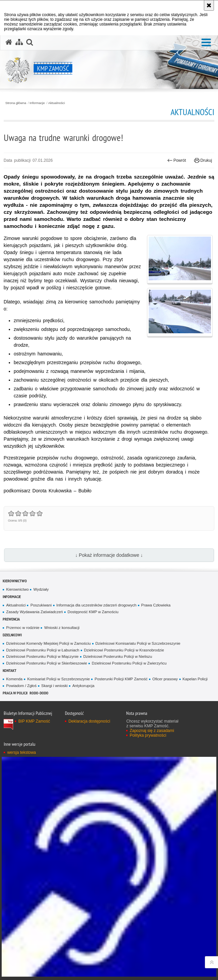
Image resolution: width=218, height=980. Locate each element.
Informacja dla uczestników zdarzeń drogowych (97, 605)
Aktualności (57, 103)
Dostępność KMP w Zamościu (93, 612)
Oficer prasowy (165, 679)
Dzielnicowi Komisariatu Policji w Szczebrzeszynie (138, 643)
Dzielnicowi (12, 635)
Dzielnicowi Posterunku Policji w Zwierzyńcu (129, 663)
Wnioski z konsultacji (62, 628)
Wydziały (41, 589)
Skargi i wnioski (54, 686)
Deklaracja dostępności (89, 721)
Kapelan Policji (195, 679)
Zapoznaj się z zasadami (152, 731)
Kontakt (10, 670)
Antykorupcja (83, 686)
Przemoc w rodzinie (23, 628)
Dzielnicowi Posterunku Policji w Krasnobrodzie (124, 650)
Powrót (177, 160)
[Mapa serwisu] (19, 42)
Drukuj (203, 160)
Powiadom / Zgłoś (21, 686)
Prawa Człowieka (156, 605)
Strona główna (16, 103)
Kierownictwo (15, 581)
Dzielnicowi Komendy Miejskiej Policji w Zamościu (48, 643)
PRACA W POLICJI (15, 693)
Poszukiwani (41, 605)
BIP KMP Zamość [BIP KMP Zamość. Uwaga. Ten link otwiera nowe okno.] (34, 721)
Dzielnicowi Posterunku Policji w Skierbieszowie (47, 663)
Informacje (37, 103)
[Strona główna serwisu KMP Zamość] (9, 42)
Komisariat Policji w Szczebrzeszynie (59, 679)
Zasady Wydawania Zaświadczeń (34, 612)
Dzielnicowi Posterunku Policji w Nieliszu (118, 656)
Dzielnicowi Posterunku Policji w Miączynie (42, 656)
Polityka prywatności (148, 735)
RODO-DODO (39, 693)
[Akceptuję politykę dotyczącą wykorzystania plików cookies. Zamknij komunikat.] (209, 5)
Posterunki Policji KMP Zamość (121, 679)
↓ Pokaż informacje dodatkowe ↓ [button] (109, 555)
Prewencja (11, 619)
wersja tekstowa (21, 752)
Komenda (14, 679)
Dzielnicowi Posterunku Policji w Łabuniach (43, 650)
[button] (206, 43)
